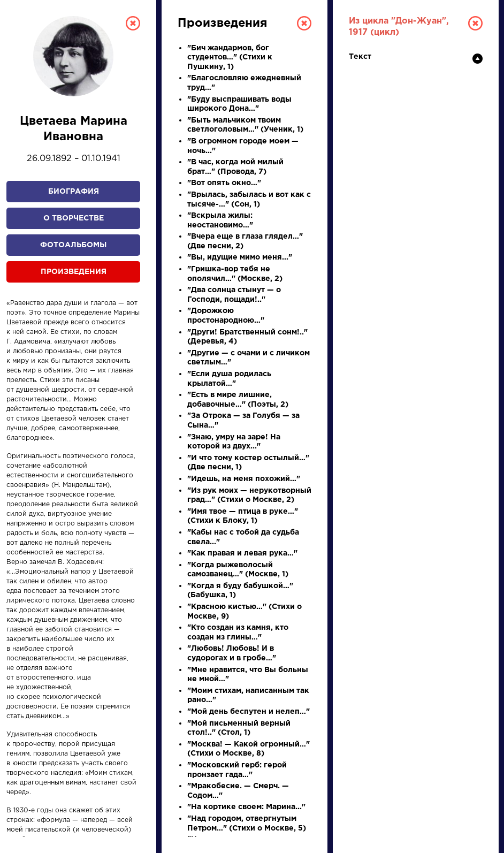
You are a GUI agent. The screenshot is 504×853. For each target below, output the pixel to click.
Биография (74, 192)
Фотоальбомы (73, 245)
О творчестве (74, 218)
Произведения (74, 272)
